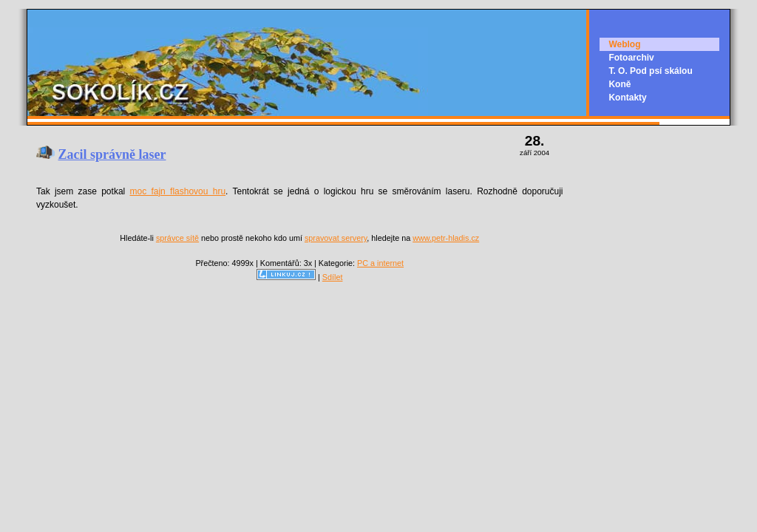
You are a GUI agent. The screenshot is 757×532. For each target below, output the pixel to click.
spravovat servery (336, 238)
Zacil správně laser (112, 154)
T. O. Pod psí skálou (650, 71)
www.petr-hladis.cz (446, 238)
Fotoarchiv (631, 58)
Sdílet (333, 277)
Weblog (624, 44)
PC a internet (380, 263)
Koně (619, 84)
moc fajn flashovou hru (178, 191)
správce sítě (177, 238)
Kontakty (627, 98)
